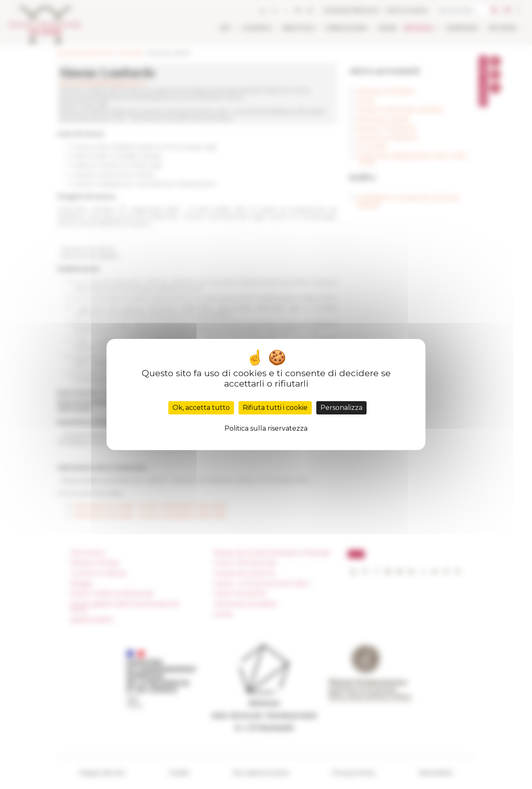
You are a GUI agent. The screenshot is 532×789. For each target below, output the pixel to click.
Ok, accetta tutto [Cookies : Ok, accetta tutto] (201, 408)
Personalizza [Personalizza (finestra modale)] (341, 408)
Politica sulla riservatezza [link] (266, 428)
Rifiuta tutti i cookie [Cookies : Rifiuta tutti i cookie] (275, 408)
